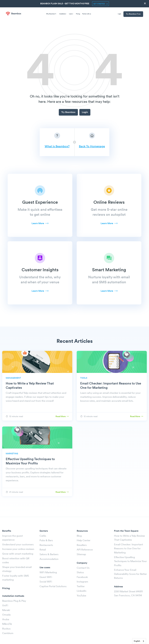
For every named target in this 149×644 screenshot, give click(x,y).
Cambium (8, 633)
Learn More (38, 224)
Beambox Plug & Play (14, 601)
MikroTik (7, 624)
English (137, 641)
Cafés (43, 536)
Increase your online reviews (18, 549)
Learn (71, 14)
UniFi (5, 606)
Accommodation (49, 559)
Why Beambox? (51, 14)
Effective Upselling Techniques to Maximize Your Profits (130, 561)
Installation (63, 14)
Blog (79, 536)
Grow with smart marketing (18, 554)
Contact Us (83, 568)
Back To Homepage (92, 147)
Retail (43, 550)
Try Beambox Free (133, 14)
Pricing (78, 14)
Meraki (6, 610)
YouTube (81, 596)
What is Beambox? (57, 147)
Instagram (82, 582)
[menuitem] (132, 14)
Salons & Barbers (49, 554)
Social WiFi (46, 582)
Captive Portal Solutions (53, 587)
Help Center (84, 541)
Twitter (81, 587)
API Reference (85, 550)
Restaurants (46, 545)
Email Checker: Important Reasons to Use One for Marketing (129, 549)
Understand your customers (18, 545)
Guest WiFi (46, 577)
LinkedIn (82, 591)
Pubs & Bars (46, 541)
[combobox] (139, 641)
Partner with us (87, 14)
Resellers (82, 545)
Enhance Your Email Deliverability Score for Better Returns (130, 574)
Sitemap (81, 554)
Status (80, 573)
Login (119, 14)
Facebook (82, 577)
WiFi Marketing (48, 573)
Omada (6, 615)
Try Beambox (68, 112)
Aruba (6, 620)
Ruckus (6, 629)
